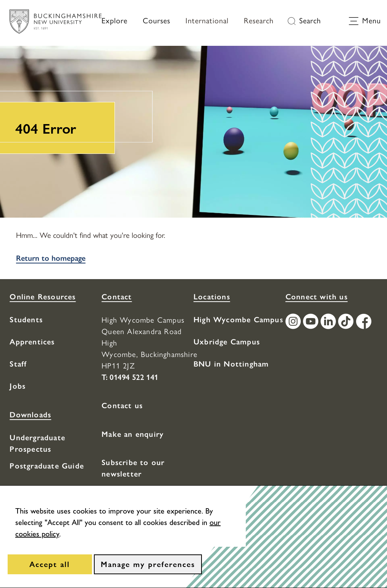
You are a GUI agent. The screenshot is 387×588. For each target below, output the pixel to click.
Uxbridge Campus (227, 342)
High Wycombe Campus (238, 320)
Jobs (18, 386)
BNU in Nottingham (231, 364)
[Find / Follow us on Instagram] (294, 322)
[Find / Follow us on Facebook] (365, 322)
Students (26, 320)
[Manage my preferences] (148, 564)
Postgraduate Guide (47, 466)
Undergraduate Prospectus (37, 443)
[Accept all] (50, 564)
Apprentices (32, 342)
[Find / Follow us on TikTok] (347, 322)
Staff (18, 364)
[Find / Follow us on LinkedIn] (329, 322)
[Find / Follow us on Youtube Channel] (312, 322)
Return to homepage (51, 258)
